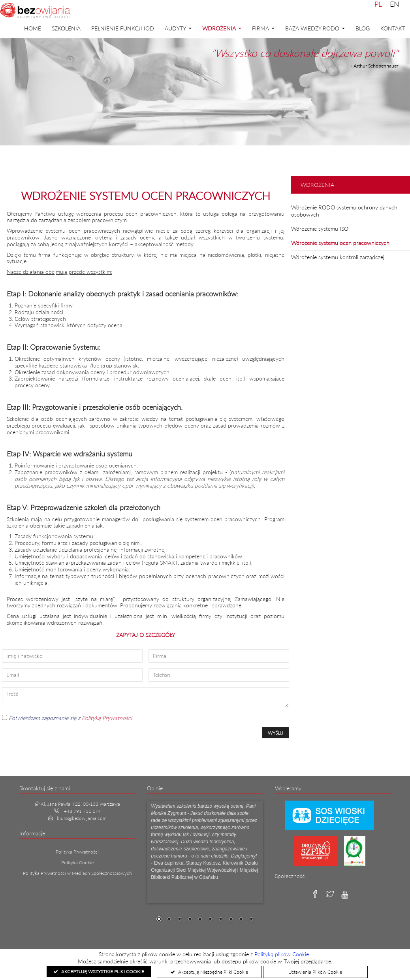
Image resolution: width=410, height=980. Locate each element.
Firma (260, 28)
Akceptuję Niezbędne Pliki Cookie (213, 972)
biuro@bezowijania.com (82, 818)
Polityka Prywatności (77, 852)
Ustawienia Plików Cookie (315, 972)
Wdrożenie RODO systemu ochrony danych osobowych (344, 211)
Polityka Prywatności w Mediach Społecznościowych (77, 873)
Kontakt (393, 28)
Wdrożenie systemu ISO (320, 229)
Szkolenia (66, 28)
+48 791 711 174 (82, 811)
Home (33, 28)
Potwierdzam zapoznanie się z (67, 718)
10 (251, 920)
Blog (363, 28)
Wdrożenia (219, 28)
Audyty (175, 28)
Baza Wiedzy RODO (312, 28)
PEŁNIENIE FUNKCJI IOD (123, 28)
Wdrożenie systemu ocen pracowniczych (340, 243)
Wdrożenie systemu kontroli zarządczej (338, 257)
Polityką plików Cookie (282, 954)
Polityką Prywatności (107, 718)
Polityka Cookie (77, 862)
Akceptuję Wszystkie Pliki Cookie (102, 972)
